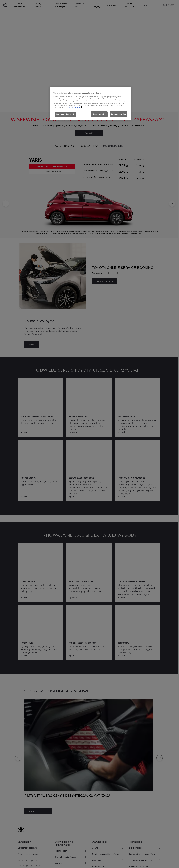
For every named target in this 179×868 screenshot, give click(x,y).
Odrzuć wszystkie (99, 114)
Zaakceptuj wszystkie (118, 114)
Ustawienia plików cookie (65, 114)
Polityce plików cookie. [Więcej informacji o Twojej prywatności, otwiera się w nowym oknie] (74, 107)
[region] (90, 104)
